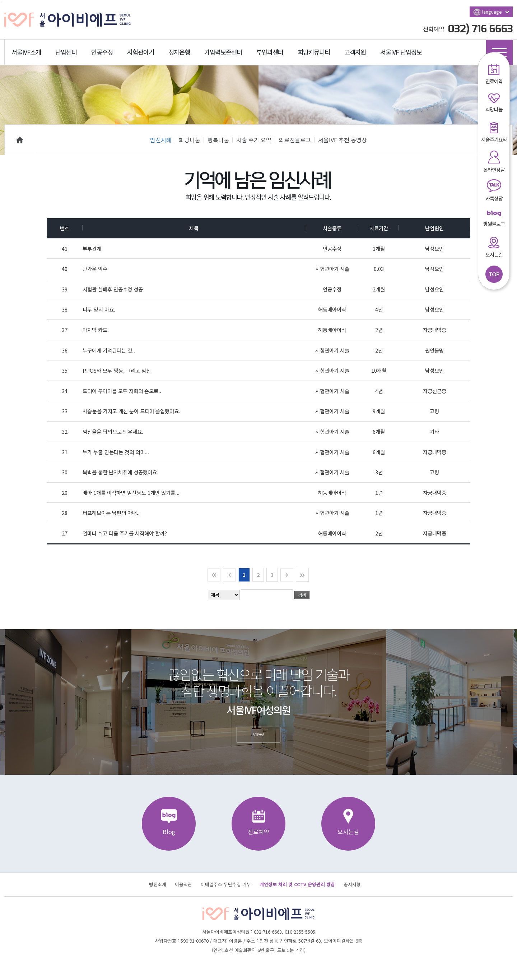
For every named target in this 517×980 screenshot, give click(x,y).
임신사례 (163, 140)
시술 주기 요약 (256, 140)
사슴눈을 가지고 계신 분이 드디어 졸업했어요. (131, 411)
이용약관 (183, 884)
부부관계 (92, 249)
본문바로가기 (0, 0)
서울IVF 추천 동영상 (343, 140)
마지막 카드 (95, 330)
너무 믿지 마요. (99, 309)
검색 (302, 595)
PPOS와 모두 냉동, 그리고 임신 (117, 370)
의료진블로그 (297, 140)
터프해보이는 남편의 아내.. (111, 513)
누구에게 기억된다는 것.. (109, 350)
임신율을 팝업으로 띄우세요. (113, 431)
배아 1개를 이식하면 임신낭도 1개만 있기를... (131, 493)
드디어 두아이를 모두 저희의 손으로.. (122, 391)
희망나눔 (191, 140)
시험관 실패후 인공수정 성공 (113, 289)
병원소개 (158, 884)
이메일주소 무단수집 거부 (226, 884)
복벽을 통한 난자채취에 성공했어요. (120, 472)
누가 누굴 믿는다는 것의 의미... (116, 452)
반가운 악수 (95, 269)
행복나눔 (220, 140)
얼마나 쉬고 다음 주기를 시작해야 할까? (125, 533)
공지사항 (352, 884)
